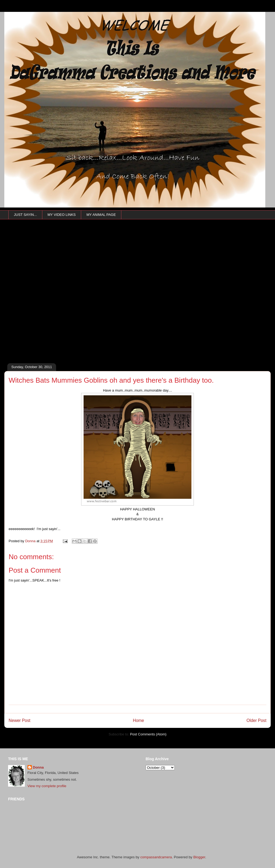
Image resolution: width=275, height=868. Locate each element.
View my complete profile (47, 786)
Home (139, 720)
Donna (38, 767)
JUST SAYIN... (25, 215)
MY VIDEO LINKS (62, 215)
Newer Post (20, 720)
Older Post (256, 720)
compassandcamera (156, 857)
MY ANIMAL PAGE (101, 215)
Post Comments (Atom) (148, 734)
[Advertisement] (61, 299)
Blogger (199, 857)
